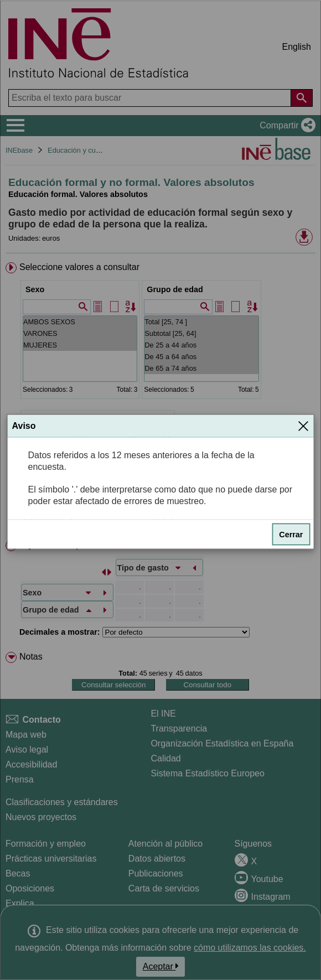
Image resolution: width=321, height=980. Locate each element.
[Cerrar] (303, 426)
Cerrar (291, 534)
